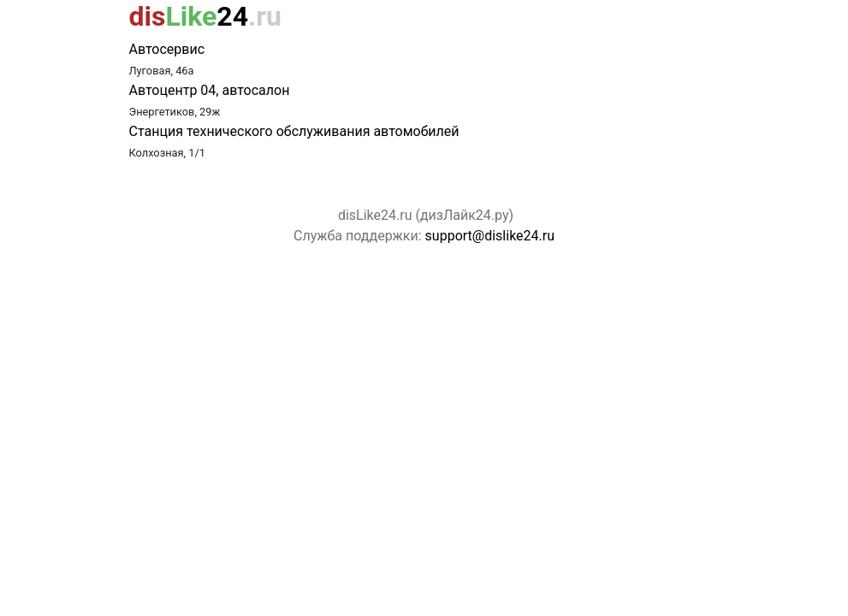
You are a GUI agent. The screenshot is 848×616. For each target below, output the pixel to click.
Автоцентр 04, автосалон (210, 90)
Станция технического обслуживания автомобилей (294, 131)
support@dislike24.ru (490, 236)
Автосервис (167, 49)
